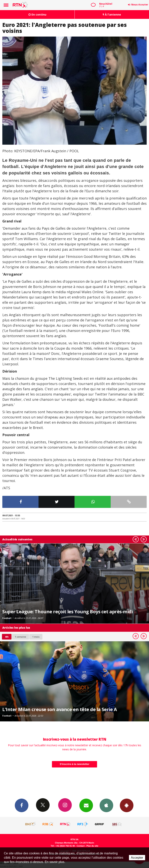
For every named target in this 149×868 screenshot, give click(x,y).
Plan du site (92, 846)
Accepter (137, 858)
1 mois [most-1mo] (36, 637)
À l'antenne (112, 14)
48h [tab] (7, 637)
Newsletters (86, 805)
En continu (37, 14)
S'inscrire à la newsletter (74, 764)
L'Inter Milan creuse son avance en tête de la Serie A (60, 709)
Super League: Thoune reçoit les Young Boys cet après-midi (67, 612)
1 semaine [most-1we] (20, 637)
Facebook (22, 805)
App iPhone (106, 805)
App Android (127, 805)
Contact (81, 846)
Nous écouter (140, 5)
